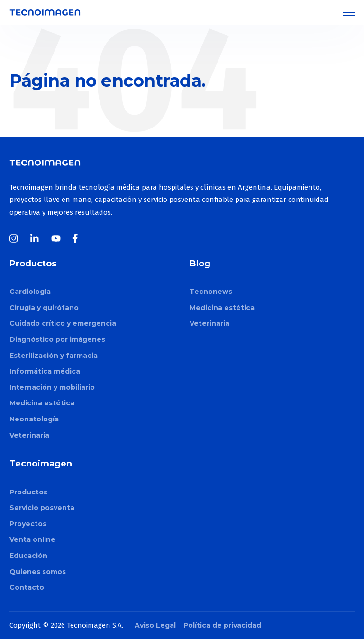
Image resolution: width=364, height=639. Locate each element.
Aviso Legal (155, 625)
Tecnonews (211, 292)
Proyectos (28, 524)
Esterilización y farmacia (54, 356)
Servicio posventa (42, 508)
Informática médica (45, 371)
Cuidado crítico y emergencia (63, 323)
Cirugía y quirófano (44, 308)
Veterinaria (29, 435)
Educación (28, 556)
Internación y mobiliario (52, 387)
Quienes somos (38, 572)
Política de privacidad (222, 625)
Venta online (32, 539)
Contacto (27, 587)
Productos (28, 492)
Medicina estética (42, 403)
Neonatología (34, 419)
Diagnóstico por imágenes (57, 339)
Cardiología (30, 292)
